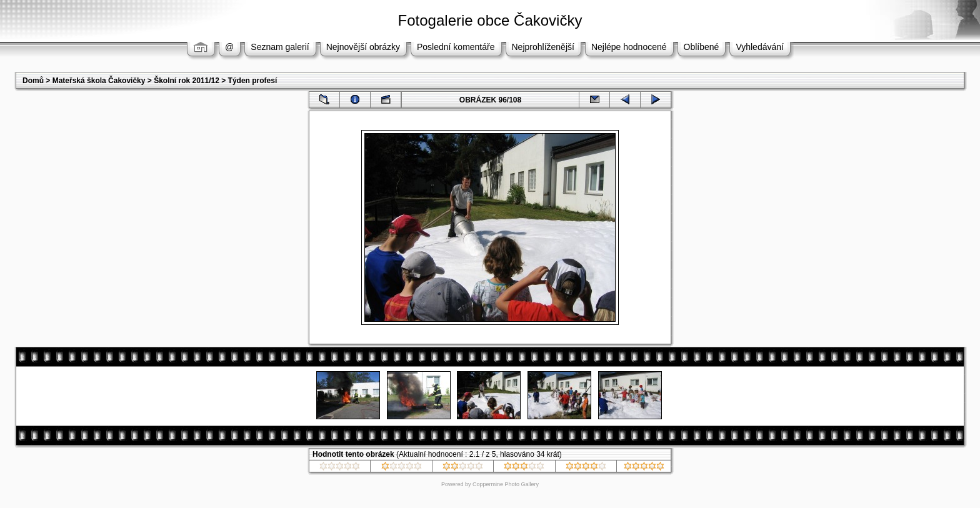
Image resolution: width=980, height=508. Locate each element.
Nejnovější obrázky (363, 47)
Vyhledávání (760, 47)
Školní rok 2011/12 (187, 81)
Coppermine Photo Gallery (506, 484)
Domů (33, 81)
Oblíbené (702, 47)
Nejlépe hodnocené (629, 47)
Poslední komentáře (456, 47)
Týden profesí (253, 81)
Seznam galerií (280, 47)
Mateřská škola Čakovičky (99, 81)
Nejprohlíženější (543, 47)
